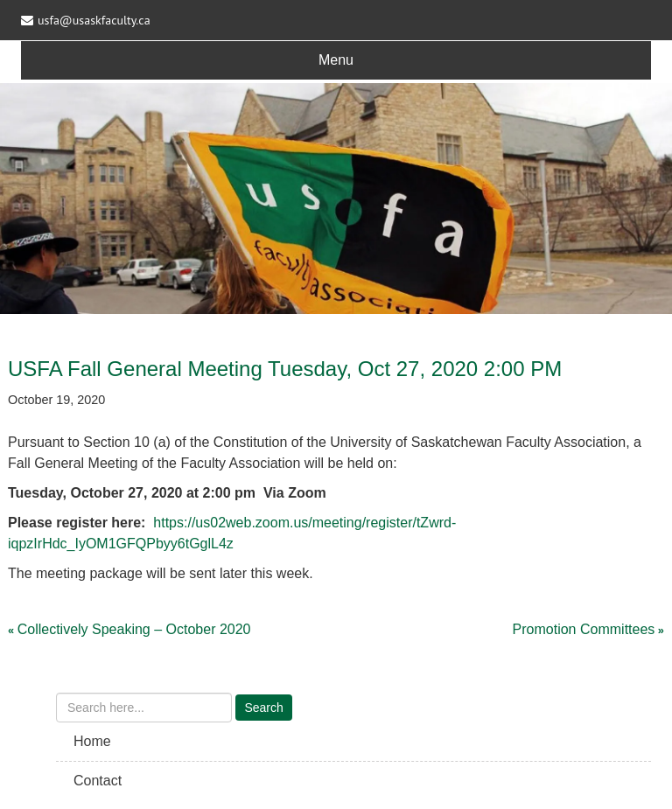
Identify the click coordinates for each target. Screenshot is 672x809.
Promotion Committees (584, 629)
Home (92, 741)
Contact (98, 781)
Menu (336, 60)
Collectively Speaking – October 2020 (134, 629)
